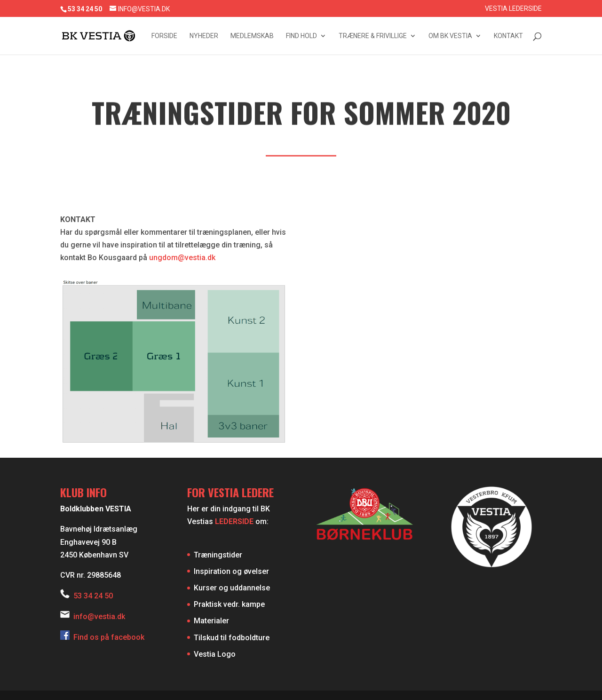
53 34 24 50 (93, 596)
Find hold (301, 36)
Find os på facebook (102, 637)
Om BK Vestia (450, 36)
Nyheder (204, 36)
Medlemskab (252, 36)
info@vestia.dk (99, 616)
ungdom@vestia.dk (182, 258)
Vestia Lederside (513, 9)
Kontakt (508, 36)
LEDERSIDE (234, 521)
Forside (164, 36)
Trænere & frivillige (373, 36)
